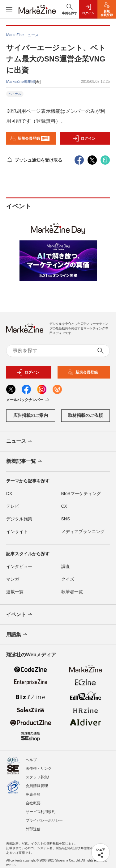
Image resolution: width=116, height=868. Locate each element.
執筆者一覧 (72, 592)
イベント (20, 615)
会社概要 (33, 803)
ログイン (84, 138)
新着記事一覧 (25, 461)
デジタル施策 (19, 519)
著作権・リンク (39, 768)
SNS (66, 519)
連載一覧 (15, 592)
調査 (66, 566)
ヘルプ (31, 760)
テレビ (13, 506)
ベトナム (15, 94)
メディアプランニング (83, 531)
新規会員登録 (30, 138)
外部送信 (33, 829)
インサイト (17, 531)
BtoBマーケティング (81, 493)
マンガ (13, 579)
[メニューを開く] (9, 9)
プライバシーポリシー (44, 820)
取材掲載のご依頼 (85, 415)
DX (9, 493)
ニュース (20, 441)
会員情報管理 (37, 786)
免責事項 (33, 794)
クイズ (68, 579)
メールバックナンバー (28, 400)
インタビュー (19, 566)
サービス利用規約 (41, 812)
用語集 (17, 635)
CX (64, 506)
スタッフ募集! (37, 777)
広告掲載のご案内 (31, 415)
